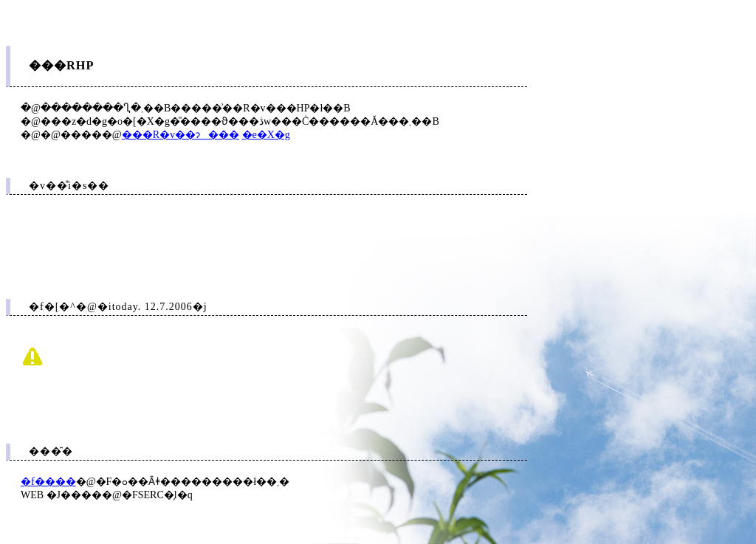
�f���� (48, 482)
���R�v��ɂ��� (181, 135)
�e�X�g (266, 135)
